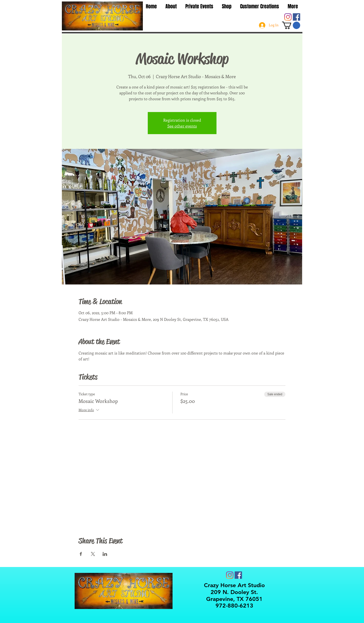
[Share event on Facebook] (81, 554)
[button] (291, 25)
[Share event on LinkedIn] (105, 554)
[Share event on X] (93, 554)
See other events (182, 126)
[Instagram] (288, 17)
